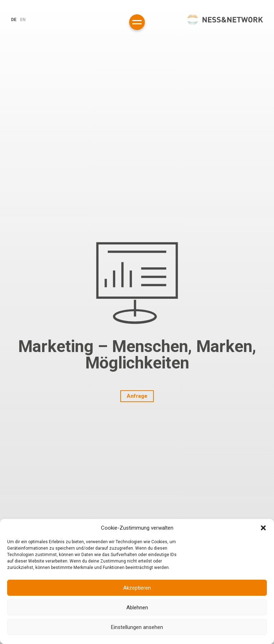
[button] (263, 528)
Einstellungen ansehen (137, 627)
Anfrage (137, 396)
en (23, 20)
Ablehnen (137, 608)
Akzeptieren (137, 588)
